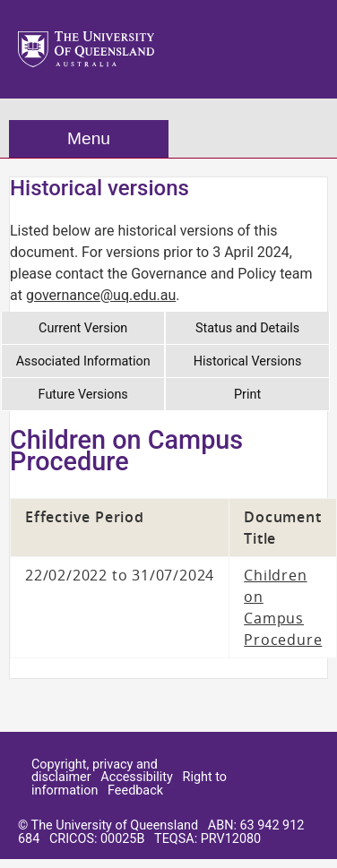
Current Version (83, 328)
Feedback (135, 791)
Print (247, 395)
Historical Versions (248, 361)
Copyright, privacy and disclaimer (95, 771)
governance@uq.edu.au (101, 295)
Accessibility (137, 777)
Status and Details (247, 328)
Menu (89, 138)
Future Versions (83, 395)
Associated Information (83, 361)
